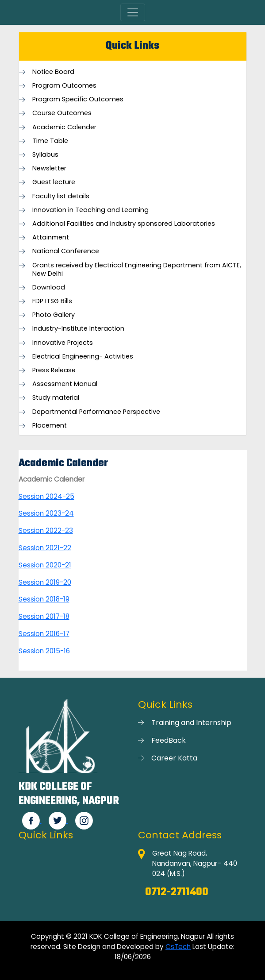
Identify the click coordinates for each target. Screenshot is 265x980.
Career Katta (174, 758)
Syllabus (45, 155)
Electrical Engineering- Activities (83, 357)
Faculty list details (61, 196)
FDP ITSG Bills (52, 301)
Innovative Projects (63, 343)
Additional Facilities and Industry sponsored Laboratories (124, 224)
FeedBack (169, 740)
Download (49, 287)
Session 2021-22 (45, 548)
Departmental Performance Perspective (96, 412)
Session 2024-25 (46, 496)
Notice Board (53, 72)
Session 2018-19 (44, 599)
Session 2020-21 (45, 565)
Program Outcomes (64, 86)
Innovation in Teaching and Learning (90, 210)
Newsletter (49, 168)
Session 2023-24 (46, 513)
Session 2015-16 (44, 651)
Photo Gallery (54, 315)
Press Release (54, 370)
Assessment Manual (65, 384)
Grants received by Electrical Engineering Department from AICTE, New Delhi (137, 270)
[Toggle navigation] (133, 12)
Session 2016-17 (44, 634)
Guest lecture (54, 182)
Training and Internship (191, 723)
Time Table (50, 141)
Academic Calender (64, 127)
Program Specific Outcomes (78, 99)
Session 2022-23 (46, 531)
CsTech (178, 947)
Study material (56, 398)
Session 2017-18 (44, 616)
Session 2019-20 (45, 582)
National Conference (66, 251)
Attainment (51, 237)
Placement (50, 426)
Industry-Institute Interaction (78, 329)
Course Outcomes (62, 113)
